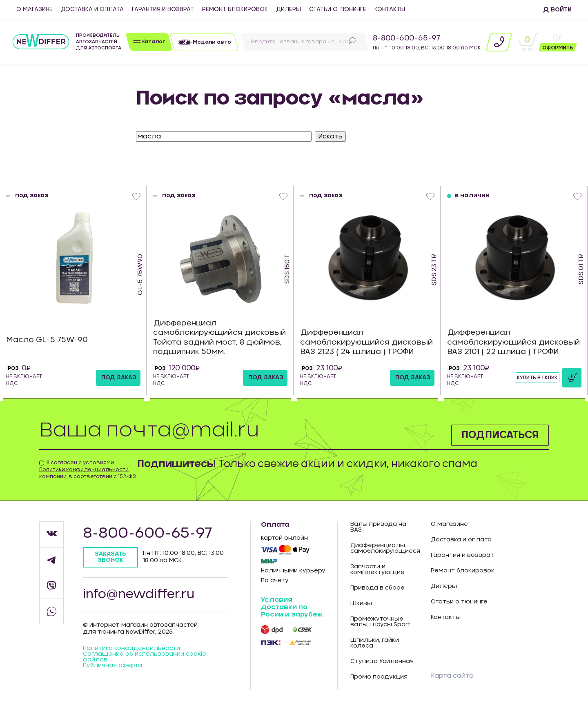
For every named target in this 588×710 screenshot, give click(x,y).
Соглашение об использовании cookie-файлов (146, 657)
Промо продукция (379, 677)
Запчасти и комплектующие (378, 570)
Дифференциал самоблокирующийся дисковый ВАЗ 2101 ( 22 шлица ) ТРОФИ (513, 342)
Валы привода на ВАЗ (378, 527)
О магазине (35, 9)
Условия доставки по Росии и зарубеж (292, 607)
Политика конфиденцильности (131, 648)
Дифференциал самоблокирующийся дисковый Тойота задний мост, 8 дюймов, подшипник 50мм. (219, 338)
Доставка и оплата (92, 9)
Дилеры (288, 9)
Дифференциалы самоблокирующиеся (384, 548)
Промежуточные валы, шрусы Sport (381, 622)
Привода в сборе (378, 588)
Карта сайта (452, 676)
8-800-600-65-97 (406, 38)
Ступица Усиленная (382, 661)
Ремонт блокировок (235, 9)
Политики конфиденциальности (84, 470)
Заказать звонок (110, 557)
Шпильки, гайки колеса (375, 643)
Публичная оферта (112, 665)
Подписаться (500, 435)
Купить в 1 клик (537, 378)
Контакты (390, 9)
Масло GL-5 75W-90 (47, 340)
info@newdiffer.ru (139, 594)
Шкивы (361, 603)
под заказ (119, 378)
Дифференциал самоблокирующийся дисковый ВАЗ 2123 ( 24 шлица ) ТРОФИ (366, 342)
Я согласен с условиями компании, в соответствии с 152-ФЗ (88, 470)
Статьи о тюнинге (338, 9)
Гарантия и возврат (163, 9)
